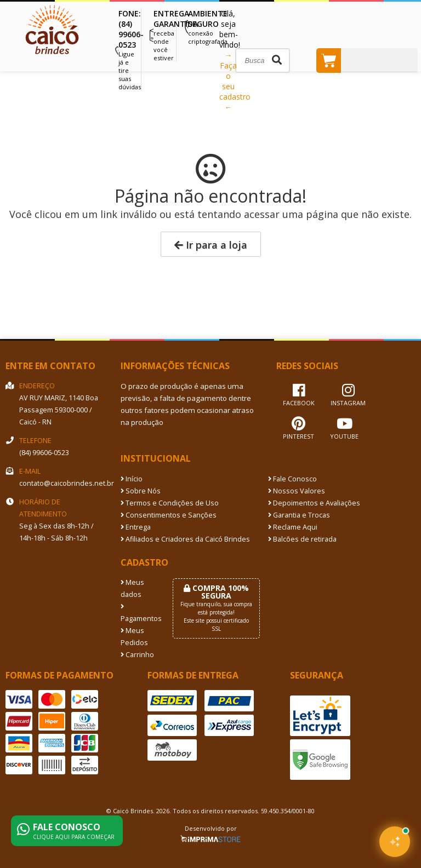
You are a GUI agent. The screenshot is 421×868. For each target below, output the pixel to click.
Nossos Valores (297, 491)
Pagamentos (138, 613)
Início (132, 479)
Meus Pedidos (134, 637)
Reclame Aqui (293, 527)
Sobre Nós (141, 491)
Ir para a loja (211, 245)
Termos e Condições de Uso (170, 503)
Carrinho (137, 655)
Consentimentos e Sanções (169, 515)
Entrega (136, 527)
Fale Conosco (292, 479)
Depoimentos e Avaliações (314, 503)
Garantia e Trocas (299, 515)
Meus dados (132, 588)
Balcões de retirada (302, 539)
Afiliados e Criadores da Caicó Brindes (185, 539)
